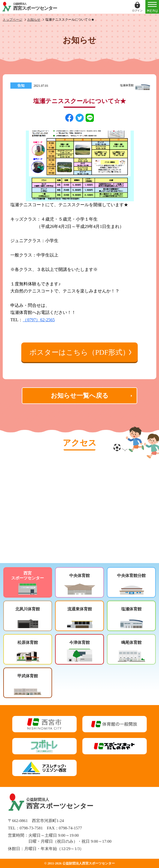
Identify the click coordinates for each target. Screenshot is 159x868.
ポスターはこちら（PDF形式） (79, 352)
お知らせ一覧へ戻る (80, 396)
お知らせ (34, 20)
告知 (21, 86)
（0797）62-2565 (39, 320)
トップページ (13, 20)
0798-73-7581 (31, 828)
